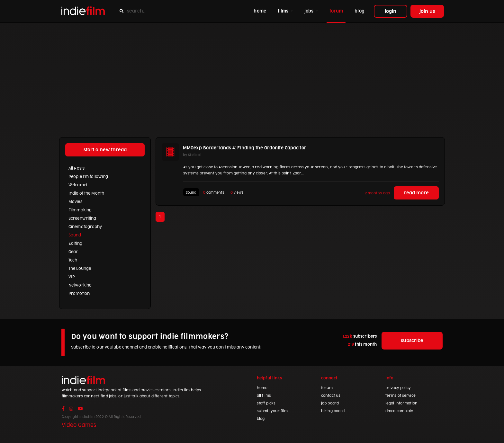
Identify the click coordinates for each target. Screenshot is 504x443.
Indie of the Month (86, 193)
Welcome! (78, 185)
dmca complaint (400, 411)
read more (416, 193)
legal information (401, 403)
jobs (310, 11)
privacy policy (398, 388)
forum (336, 11)
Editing (75, 244)
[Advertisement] (252, 71)
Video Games (79, 425)
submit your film (272, 411)
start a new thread (105, 150)
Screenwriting (82, 218)
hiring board (333, 411)
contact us (331, 396)
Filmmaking (80, 210)
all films (264, 396)
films (284, 11)
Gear (73, 252)
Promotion (79, 294)
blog (359, 11)
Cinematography (85, 227)
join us (427, 11)
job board (330, 403)
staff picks (266, 403)
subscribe (412, 341)
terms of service (401, 396)
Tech (73, 260)
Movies (75, 202)
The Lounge (80, 269)
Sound (75, 235)
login (391, 11)
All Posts (76, 168)
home (261, 10)
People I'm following (88, 177)
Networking (80, 285)
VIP (72, 277)
